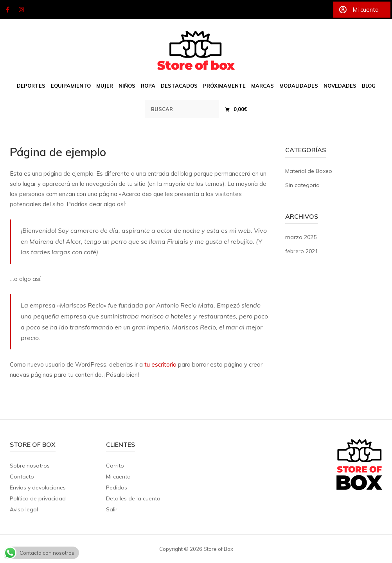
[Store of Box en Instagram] (22, 10)
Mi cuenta (118, 477)
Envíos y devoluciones (38, 487)
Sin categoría (302, 185)
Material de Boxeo (309, 171)
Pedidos (117, 487)
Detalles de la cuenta (133, 498)
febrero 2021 (302, 251)
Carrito (115, 466)
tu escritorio (160, 364)
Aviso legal (24, 509)
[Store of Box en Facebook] (7, 10)
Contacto (22, 477)
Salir (112, 509)
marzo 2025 (301, 237)
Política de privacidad (38, 498)
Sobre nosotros (30, 466)
